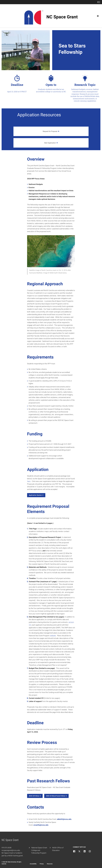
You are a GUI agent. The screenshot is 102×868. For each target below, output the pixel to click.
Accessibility (33, 864)
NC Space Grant (62, 17)
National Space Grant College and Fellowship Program (39, 850)
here (29, 481)
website (53, 636)
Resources (50, 864)
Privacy (42, 864)
